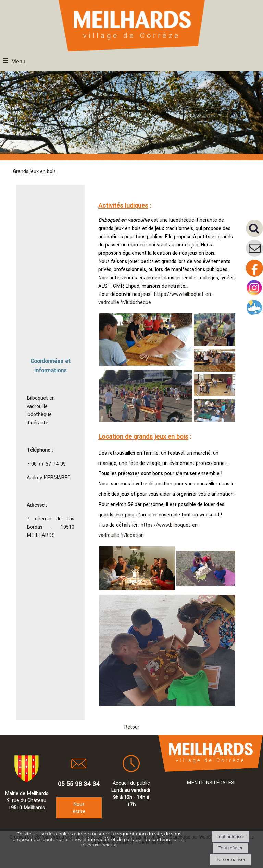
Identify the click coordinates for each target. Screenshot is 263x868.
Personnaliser (230, 859)
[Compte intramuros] (254, 315)
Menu (18, 62)
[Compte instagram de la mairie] (254, 295)
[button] (254, 228)
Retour (132, 727)
